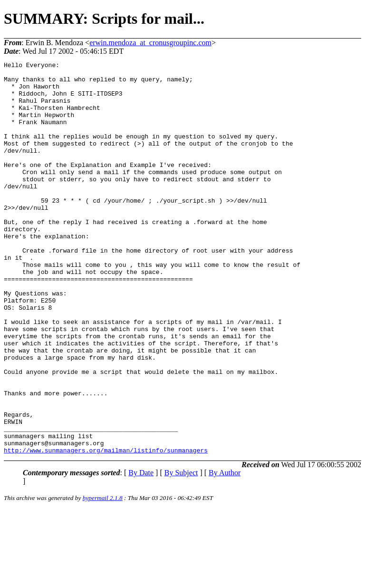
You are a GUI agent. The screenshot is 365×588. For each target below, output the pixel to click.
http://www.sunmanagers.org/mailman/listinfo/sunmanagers (106, 529)
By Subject (181, 551)
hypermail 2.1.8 (103, 576)
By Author (225, 551)
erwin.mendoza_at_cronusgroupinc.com (150, 43)
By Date (141, 551)
